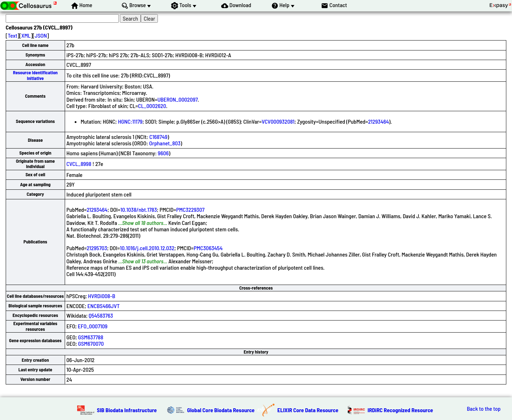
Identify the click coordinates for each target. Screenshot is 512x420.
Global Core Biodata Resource (221, 410)
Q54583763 (101, 315)
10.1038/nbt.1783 (138, 209)
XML (26, 35)
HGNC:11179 (130, 121)
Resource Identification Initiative (35, 75)
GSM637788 (91, 337)
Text (13, 35)
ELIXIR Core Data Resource (308, 410)
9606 (163, 153)
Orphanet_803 (165, 143)
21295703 (97, 248)
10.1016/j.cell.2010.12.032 (147, 248)
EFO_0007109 (93, 326)
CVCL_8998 (79, 164)
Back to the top (484, 409)
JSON (41, 35)
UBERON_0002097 (178, 99)
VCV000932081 (278, 121)
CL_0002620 (152, 106)
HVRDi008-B (102, 296)
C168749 (158, 137)
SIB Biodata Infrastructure (127, 410)
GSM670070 (91, 343)
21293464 (378, 121)
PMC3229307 (191, 209)
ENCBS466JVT (104, 306)
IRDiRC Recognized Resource (400, 410)
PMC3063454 (208, 248)
